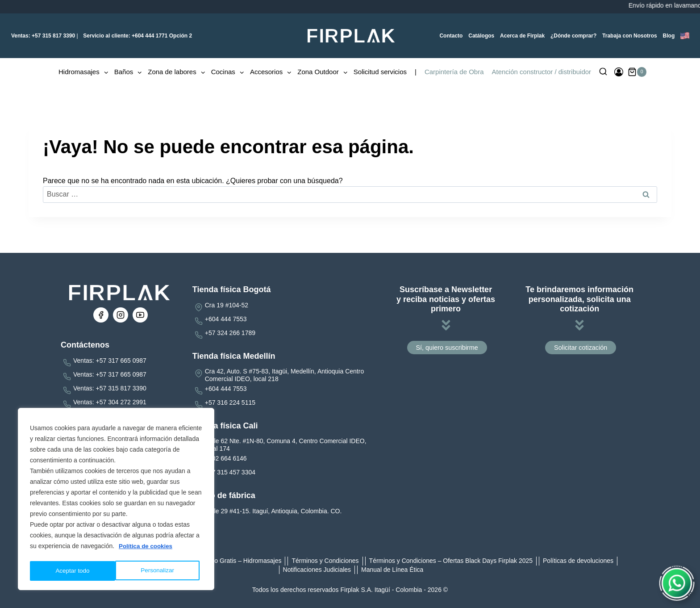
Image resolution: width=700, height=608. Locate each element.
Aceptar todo (160, 571)
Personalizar (72, 571)
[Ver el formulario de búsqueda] (603, 72)
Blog (669, 36)
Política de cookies (147, 549)
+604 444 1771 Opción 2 (137, 36)
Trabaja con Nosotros (630, 36)
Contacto (451, 36)
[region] (116, 500)
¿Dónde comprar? (573, 36)
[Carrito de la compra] (637, 72)
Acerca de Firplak (522, 36)
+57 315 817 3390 (43, 36)
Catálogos (481, 36)
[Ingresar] (619, 72)
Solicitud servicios (380, 72)
